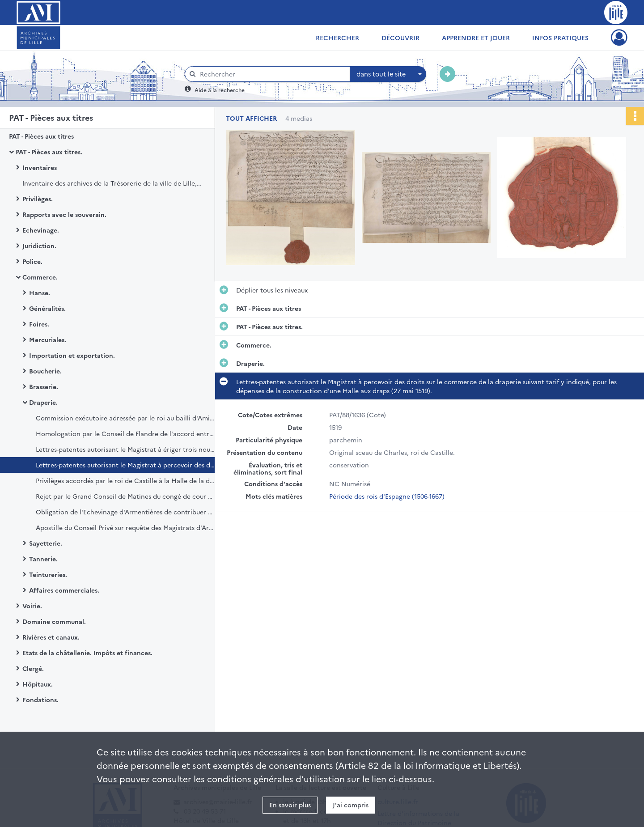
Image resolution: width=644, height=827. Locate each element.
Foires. (39, 324)
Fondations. (40, 700)
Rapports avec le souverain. (64, 214)
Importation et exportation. (72, 355)
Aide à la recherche (220, 90)
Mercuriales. (48, 339)
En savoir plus (290, 805)
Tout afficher (251, 118)
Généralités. (47, 308)
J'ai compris (351, 805)
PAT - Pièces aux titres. (49, 152)
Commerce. (40, 277)
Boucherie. (45, 371)
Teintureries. (48, 574)
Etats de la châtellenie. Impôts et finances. (87, 653)
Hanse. (40, 293)
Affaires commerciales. (64, 590)
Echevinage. (41, 230)
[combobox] (388, 74)
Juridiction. (39, 246)
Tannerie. (43, 559)
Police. (32, 261)
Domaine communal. (54, 621)
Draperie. (43, 402)
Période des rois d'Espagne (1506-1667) (387, 496)
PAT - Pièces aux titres (41, 136)
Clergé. (33, 668)
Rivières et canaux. (51, 637)
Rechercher (337, 38)
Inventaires (40, 167)
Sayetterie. (46, 543)
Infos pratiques (560, 38)
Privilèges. (38, 199)
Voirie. (32, 606)
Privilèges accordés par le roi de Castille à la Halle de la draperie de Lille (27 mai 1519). (125, 480)
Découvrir (400, 38)
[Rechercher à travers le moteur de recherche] (272, 74)
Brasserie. (44, 386)
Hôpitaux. (38, 684)
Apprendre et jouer (476, 38)
